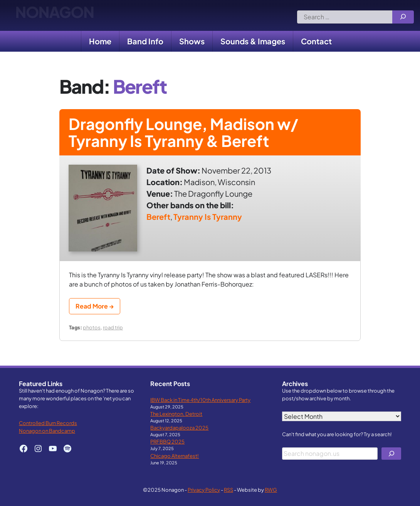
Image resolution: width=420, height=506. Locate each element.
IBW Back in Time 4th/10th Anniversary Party (200, 400)
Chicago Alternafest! (175, 456)
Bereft (158, 217)
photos (92, 327)
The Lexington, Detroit (176, 414)
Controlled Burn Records (48, 423)
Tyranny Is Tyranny (208, 217)
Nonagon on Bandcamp (47, 431)
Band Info (145, 41)
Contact (316, 41)
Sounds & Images (253, 41)
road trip (113, 327)
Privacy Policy (204, 490)
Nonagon (55, 15)
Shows (192, 41)
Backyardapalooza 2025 (179, 428)
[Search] (403, 17)
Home (100, 41)
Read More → (95, 306)
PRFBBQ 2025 (167, 441)
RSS (228, 490)
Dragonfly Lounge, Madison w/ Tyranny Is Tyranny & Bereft (183, 132)
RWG (271, 490)
